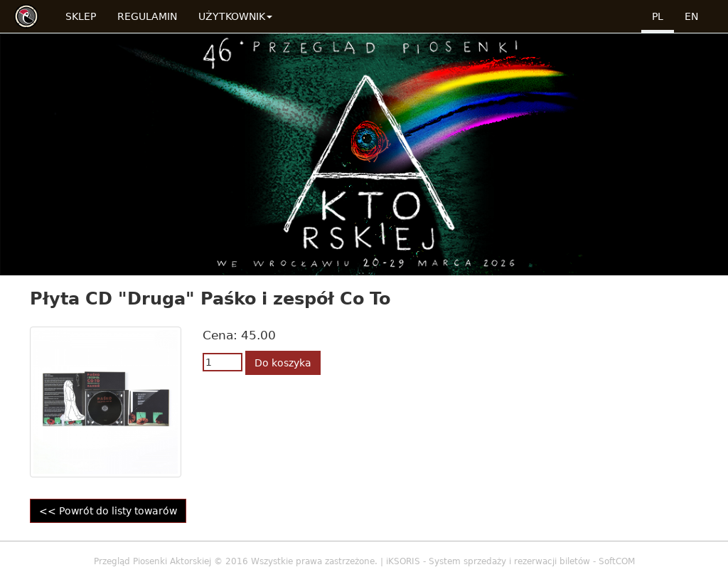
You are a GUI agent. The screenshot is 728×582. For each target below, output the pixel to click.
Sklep (81, 16)
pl (658, 16)
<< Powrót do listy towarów (108, 511)
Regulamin (147, 16)
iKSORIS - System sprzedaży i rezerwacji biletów (488, 561)
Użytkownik (235, 16)
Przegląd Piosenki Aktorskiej (152, 561)
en (691, 16)
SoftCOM (617, 561)
